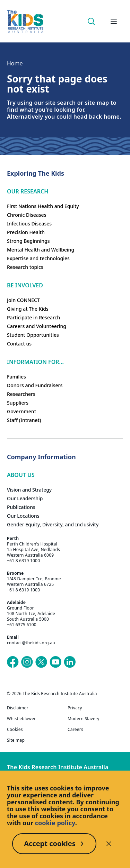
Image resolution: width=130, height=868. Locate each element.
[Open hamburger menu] (114, 21)
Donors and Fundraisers (35, 385)
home (112, 117)
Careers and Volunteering (37, 326)
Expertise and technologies (38, 258)
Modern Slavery (84, 719)
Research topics (25, 267)
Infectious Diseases (29, 224)
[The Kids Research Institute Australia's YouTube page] (55, 662)
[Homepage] (25, 21)
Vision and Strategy (29, 490)
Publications (21, 507)
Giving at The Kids (28, 309)
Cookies (15, 730)
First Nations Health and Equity (43, 206)
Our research (28, 191)
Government (21, 411)
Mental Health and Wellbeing (41, 250)
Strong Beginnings (28, 241)
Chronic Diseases (27, 215)
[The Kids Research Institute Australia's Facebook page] (13, 662)
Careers (75, 730)
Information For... (35, 362)
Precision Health (26, 232)
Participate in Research (33, 317)
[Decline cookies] (109, 844)
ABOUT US (21, 475)
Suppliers (18, 403)
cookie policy (55, 823)
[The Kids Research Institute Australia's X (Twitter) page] (41, 662)
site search (60, 103)
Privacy (75, 708)
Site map (16, 740)
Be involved (25, 285)
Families (16, 377)
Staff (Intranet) (24, 420)
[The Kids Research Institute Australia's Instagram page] (27, 662)
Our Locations (23, 516)
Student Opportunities (33, 335)
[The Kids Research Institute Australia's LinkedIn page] (70, 662)
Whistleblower (21, 719)
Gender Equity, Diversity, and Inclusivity (53, 524)
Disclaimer (18, 708)
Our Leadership (25, 498)
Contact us (19, 344)
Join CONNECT (23, 300)
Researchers (21, 394)
